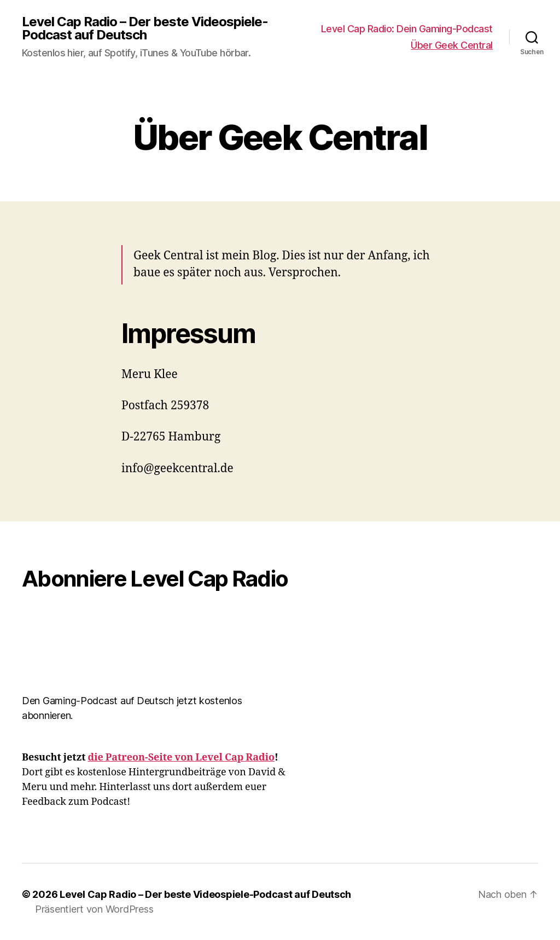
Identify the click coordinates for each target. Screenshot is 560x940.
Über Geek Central (452, 45)
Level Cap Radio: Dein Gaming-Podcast (407, 29)
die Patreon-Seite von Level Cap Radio (181, 758)
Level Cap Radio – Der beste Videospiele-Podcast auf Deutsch (145, 28)
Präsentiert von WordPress (94, 909)
